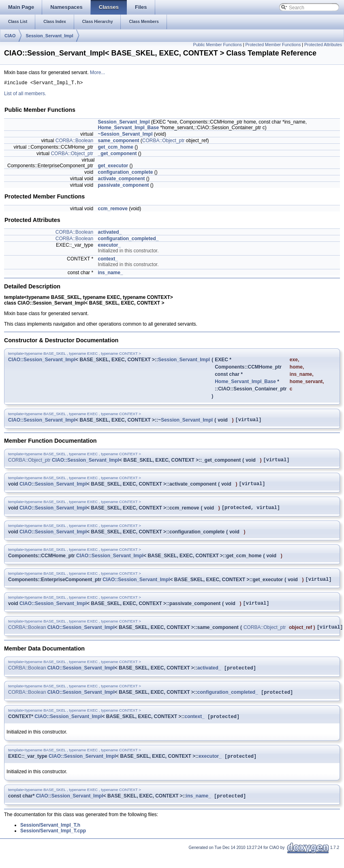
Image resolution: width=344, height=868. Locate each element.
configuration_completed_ (128, 240)
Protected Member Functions (273, 45)
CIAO (10, 36)
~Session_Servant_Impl (125, 135)
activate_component (121, 180)
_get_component (117, 155)
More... (97, 73)
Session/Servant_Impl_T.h (50, 839)
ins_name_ (110, 274)
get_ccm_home (115, 148)
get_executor (113, 167)
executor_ (109, 246)
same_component (118, 142)
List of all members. (25, 95)
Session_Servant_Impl (50, 36)
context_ (108, 260)
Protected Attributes (323, 45)
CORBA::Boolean (74, 142)
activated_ (110, 233)
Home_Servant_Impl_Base (128, 129)
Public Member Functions (218, 45)
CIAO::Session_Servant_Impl (42, 361)
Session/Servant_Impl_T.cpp (53, 845)
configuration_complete (125, 173)
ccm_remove (112, 210)
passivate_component (123, 186)
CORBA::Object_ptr (163, 142)
